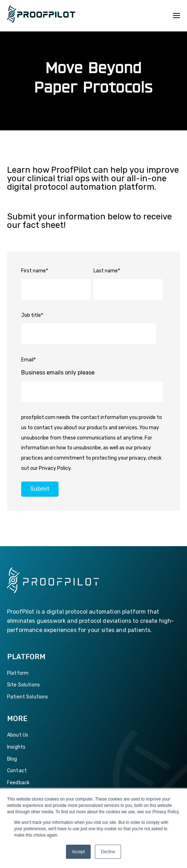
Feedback (18, 783)
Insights (16, 747)
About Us (18, 735)
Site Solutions (23, 685)
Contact (17, 771)
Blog (12, 759)
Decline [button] (108, 852)
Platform (18, 673)
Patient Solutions (28, 697)
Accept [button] (79, 852)
